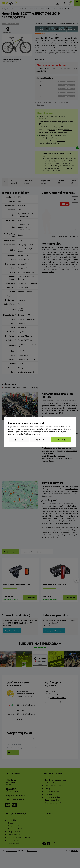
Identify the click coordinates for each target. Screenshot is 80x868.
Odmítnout (19, 440)
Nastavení (40, 440)
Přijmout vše (61, 440)
